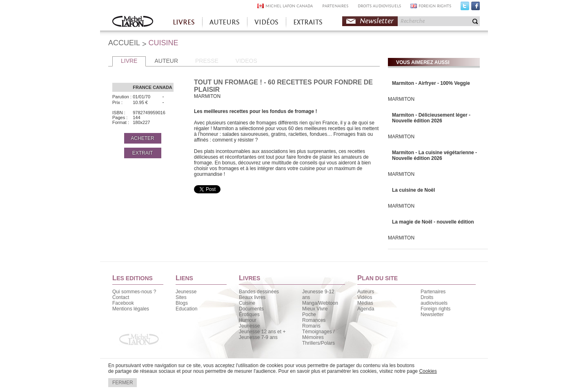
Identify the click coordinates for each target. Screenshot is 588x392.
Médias (365, 303)
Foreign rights (435, 309)
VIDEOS (246, 61)
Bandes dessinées (259, 292)
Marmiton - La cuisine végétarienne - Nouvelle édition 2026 (434, 155)
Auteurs (366, 292)
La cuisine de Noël (413, 190)
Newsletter (377, 21)
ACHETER (142, 138)
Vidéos (365, 297)
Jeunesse (186, 292)
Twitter (465, 8)
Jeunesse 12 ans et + (262, 332)
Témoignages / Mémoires (318, 334)
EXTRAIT (143, 153)
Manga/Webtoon (320, 303)
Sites (181, 297)
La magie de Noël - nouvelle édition (433, 222)
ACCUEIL (124, 43)
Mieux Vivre (315, 309)
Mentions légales (131, 309)
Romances (314, 320)
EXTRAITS (308, 22)
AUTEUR (166, 61)
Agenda (366, 309)
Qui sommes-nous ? (134, 292)
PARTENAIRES (335, 6)
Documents (251, 309)
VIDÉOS (266, 22)
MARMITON (401, 99)
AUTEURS (225, 22)
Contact (121, 297)
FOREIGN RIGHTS (435, 6)
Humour (248, 320)
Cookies (428, 371)
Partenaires (433, 292)
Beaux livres (252, 297)
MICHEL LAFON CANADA (289, 6)
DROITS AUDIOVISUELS (379, 6)
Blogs (182, 303)
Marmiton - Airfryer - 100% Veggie (431, 83)
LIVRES (184, 22)
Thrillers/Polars (318, 343)
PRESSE (207, 61)
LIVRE (129, 61)
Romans (311, 326)
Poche (309, 314)
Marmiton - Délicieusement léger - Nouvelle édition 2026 (431, 118)
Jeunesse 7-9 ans (258, 337)
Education (186, 309)
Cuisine (247, 303)
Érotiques (249, 314)
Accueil (133, 22)
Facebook (476, 8)
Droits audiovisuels (434, 300)
